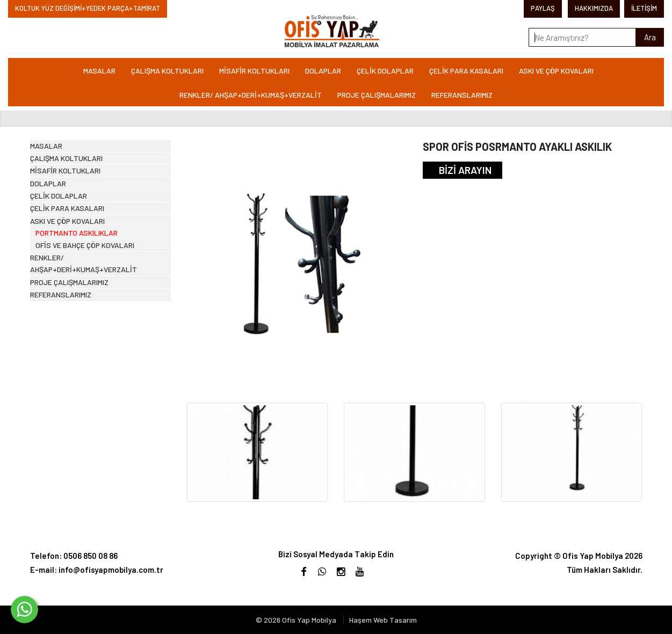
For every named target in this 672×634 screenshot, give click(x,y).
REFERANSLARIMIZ (462, 95)
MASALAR (99, 71)
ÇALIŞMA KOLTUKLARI (167, 71)
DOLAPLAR (323, 71)
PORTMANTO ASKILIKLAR (89, 350)
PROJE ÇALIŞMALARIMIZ (377, 95)
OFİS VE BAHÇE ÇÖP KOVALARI (99, 371)
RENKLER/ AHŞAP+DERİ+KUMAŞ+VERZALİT (251, 95)
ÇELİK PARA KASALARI (466, 71)
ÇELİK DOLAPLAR (385, 71)
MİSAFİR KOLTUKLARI (254, 71)
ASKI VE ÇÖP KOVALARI (556, 71)
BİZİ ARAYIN (465, 170)
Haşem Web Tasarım (383, 620)
